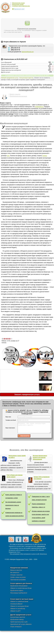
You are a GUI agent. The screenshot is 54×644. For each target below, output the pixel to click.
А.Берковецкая (41, 546)
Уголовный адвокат (16, 604)
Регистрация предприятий (19, 593)
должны (45, 156)
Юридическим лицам (18, 3)
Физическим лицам (18, 4)
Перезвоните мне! (19, 9)
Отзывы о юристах (16, 575)
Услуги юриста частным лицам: (22, 599)
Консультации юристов (26, 78)
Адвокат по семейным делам (19, 601)
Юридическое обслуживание (19, 586)
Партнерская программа (18, 580)
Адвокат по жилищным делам (19, 606)
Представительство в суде (19, 622)
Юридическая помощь (17, 619)
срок (8, 156)
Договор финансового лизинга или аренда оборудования (40, 458)
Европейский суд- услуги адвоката (21, 624)
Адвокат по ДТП (15, 611)
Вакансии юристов (16, 570)
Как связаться (15, 572)
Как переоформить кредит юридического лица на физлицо (13, 505)
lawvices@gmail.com (28, 52)
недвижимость (39, 107)
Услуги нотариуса (16, 627)
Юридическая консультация (18, 96)
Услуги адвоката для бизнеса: (21, 583)
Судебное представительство (21, 6)
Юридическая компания (27, 29)
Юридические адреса (17, 591)
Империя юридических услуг (6, 8)
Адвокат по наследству (18, 609)
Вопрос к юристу (15, 94)
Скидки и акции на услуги (18, 577)
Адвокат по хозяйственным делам (21, 588)
